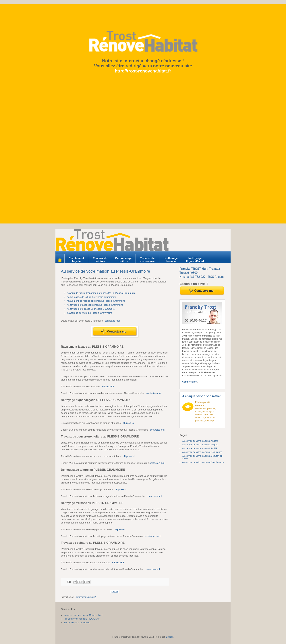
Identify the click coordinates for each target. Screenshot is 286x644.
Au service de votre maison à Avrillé (200, 448)
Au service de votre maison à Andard (200, 441)
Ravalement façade (77, 260)
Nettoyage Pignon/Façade (195, 261)
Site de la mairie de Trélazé (77, 623)
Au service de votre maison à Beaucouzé (202, 452)
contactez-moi (112, 321)
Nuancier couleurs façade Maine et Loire (83, 615)
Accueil (115, 592)
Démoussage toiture (124, 260)
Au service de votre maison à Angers (200, 445)
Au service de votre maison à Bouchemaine (203, 462)
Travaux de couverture (148, 260)
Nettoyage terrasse (172, 260)
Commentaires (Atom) (85, 597)
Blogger (169, 637)
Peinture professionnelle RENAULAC (82, 619)
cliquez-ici (108, 386)
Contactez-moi (190, 382)
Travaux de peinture (100, 260)
